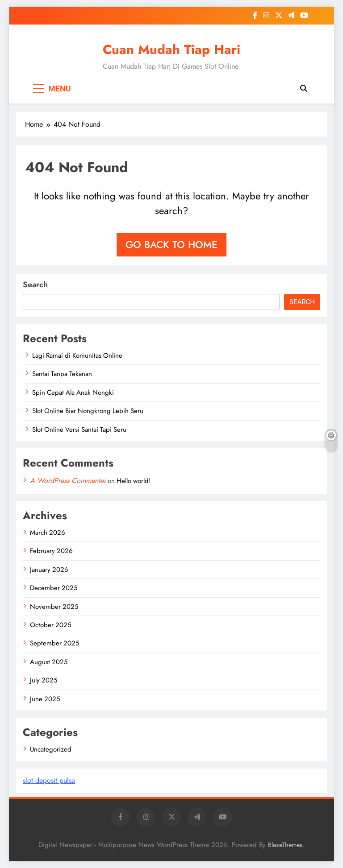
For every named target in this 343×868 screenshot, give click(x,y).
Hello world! (134, 481)
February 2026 (51, 551)
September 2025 (54, 643)
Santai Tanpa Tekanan (62, 374)
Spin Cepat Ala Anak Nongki (73, 393)
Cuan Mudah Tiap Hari (171, 50)
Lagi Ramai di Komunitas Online (77, 355)
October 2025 (50, 625)
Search (35, 285)
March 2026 (48, 533)
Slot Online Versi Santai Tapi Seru (79, 430)
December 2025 (54, 588)
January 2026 (49, 570)
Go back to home (171, 244)
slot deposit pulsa (49, 780)
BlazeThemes (285, 845)
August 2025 (49, 662)
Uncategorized (51, 749)
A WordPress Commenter (68, 481)
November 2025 (54, 607)
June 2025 (45, 699)
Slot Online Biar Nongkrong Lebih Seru (88, 411)
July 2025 (44, 680)
